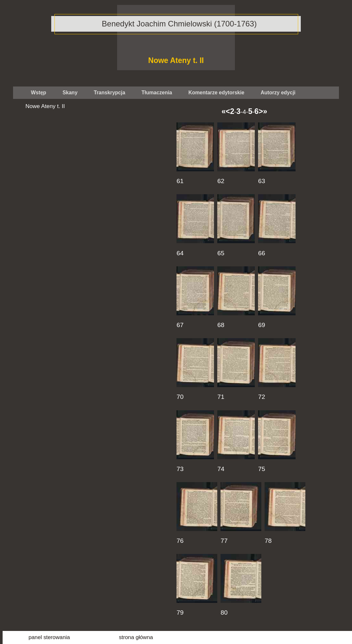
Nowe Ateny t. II (176, 60)
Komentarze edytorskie (216, 93)
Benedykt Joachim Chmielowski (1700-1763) (179, 24)
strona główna (136, 637)
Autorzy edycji (278, 93)
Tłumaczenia (157, 93)
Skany (70, 93)
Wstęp (39, 93)
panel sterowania (49, 637)
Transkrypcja (110, 93)
